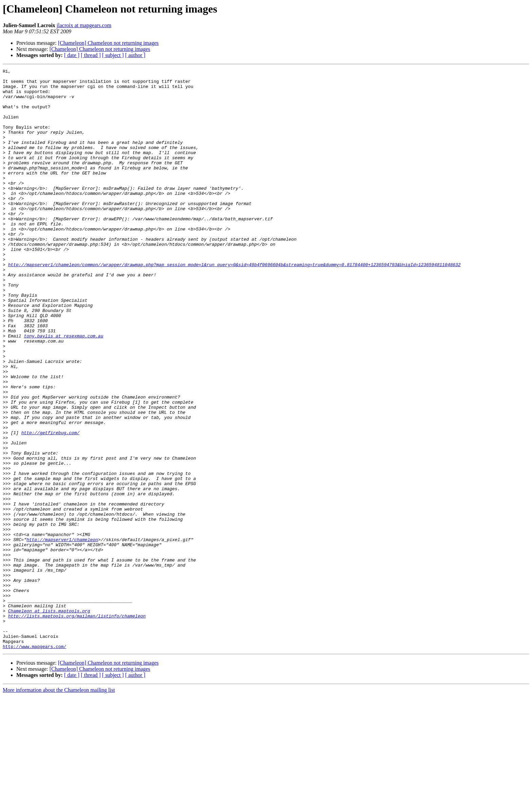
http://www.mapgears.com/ (34, 762)
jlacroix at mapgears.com (84, 25)
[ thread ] (91, 55)
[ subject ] (113, 55)
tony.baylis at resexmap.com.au (63, 390)
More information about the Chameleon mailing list (59, 806)
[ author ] (135, 55)
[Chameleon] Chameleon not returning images (108, 43)
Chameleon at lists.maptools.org (49, 720)
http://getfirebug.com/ (51, 506)
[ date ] (72, 55)
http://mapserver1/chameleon (62, 634)
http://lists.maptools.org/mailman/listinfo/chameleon (77, 726)
